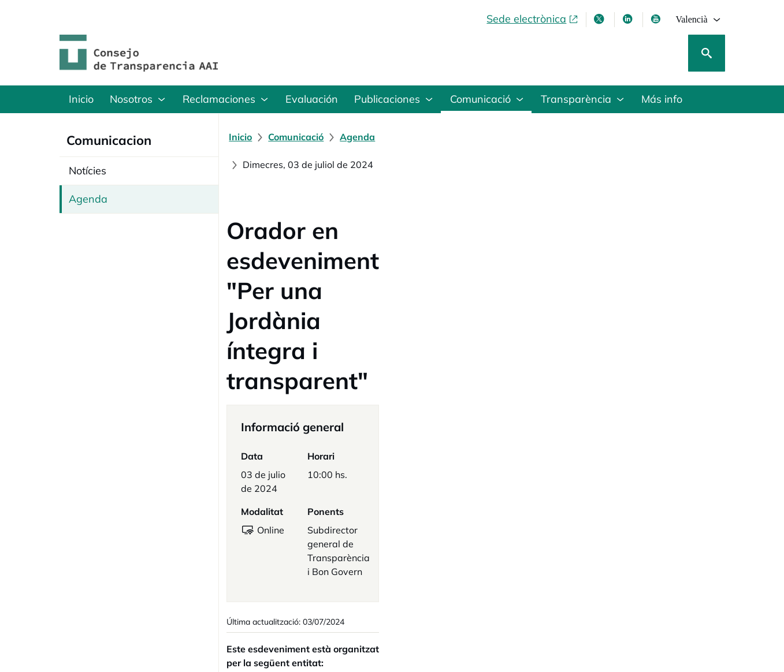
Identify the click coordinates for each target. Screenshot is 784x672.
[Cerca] (707, 53)
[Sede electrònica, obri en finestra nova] (533, 19)
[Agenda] (364, 137)
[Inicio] (247, 137)
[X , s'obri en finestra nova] (600, 19)
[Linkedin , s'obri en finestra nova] (629, 19)
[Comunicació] (302, 137)
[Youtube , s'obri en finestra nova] (657, 19)
